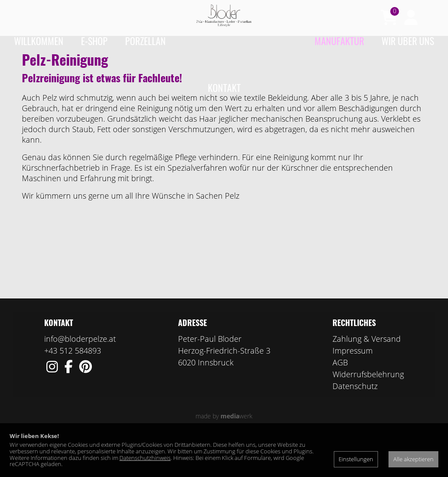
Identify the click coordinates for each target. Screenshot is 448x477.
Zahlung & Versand (367, 373)
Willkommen (39, 41)
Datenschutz (355, 420)
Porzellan (145, 41)
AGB (340, 396)
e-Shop (94, 41)
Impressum (353, 385)
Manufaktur (339, 41)
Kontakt (224, 88)
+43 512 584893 (73, 385)
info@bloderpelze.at (80, 373)
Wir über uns (408, 41)
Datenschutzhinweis (145, 458)
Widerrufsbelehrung (368, 408)
